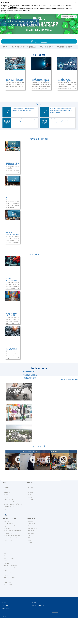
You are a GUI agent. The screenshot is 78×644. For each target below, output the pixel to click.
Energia (30, 536)
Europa (30, 543)
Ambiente (30, 521)
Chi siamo (7, 492)
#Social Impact (66, 47)
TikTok (29, 495)
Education (31, 533)
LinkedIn (30, 490)
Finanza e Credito (9, 558)
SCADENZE (30, 378)
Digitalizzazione (32, 526)
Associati (6, 487)
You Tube (30, 499)
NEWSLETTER (30, 375)
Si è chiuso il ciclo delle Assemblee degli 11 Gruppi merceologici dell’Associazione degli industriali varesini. (13, 208)
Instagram (31, 487)
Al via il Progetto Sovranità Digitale (65, 80)
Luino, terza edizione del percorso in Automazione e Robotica (15, 81)
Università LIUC (8, 533)
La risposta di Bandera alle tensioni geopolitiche (18, 435)
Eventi (39, 104)
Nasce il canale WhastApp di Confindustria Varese (20, 23)
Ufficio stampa (8, 582)
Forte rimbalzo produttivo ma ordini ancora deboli (11, 351)
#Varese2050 (8, 585)
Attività (6, 490)
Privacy (34, 602)
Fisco (5, 561)
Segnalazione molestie (38, 606)
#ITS (4, 47)
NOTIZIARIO (30, 372)
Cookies (4, 602)
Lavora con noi (8, 499)
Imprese (6, 497)
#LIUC (38, 451)
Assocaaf (7, 521)
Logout (4, 616)
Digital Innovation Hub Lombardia (10, 527)
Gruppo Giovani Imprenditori (12, 531)
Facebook (31, 485)
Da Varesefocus (69, 379)
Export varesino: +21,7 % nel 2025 (12, 314)
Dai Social (39, 446)
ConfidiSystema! (9, 523)
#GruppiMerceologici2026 (23, 47)
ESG (29, 538)
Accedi (6, 485)
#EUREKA (54, 451)
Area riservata (55, 612)
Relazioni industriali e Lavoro (10, 569)
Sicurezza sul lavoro (10, 578)
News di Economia (39, 254)
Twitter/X (30, 497)
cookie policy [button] (13, 7)
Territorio (6, 580)
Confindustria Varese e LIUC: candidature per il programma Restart (40, 81)
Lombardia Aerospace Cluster (13, 536)
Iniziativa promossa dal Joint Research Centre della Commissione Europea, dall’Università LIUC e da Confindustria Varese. (67, 87)
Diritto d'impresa (32, 528)
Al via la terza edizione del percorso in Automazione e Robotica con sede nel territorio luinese (61, 110)
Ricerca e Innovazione (10, 566)
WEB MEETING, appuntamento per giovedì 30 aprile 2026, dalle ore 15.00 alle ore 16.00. (15, 85)
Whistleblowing (6, 609)
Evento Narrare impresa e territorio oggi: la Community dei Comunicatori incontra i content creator (24, 121)
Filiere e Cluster (8, 556)
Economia (31, 531)
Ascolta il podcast (41, 42)
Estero (29, 540)
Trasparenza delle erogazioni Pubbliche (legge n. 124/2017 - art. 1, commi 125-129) (13, 504)
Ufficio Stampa (39, 139)
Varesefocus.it (8, 540)
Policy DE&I (5, 606)
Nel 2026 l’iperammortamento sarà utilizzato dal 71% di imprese (14, 235)
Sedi (5, 509)
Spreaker (30, 492)
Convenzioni (31, 523)
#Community (47, 47)
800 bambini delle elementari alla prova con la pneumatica (13, 165)
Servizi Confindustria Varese (12, 538)
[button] (76, 3)
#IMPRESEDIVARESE (28, 451)
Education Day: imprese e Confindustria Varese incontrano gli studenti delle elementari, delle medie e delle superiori (62, 121)
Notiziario (6, 563)
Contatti (6, 495)
